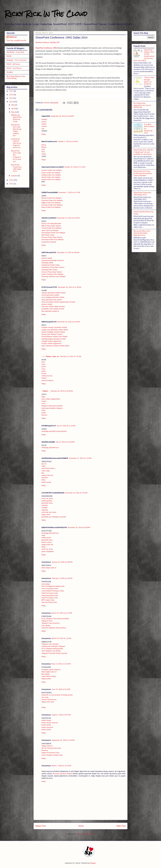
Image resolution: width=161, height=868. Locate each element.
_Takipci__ (46, 391)
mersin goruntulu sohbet (50, 295)
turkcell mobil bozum (49, 700)
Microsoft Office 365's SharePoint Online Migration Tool (142, 233)
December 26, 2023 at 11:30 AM (69, 287)
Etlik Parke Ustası (48, 235)
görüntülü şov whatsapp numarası (54, 517)
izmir (43, 149)
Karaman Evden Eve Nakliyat (52, 200)
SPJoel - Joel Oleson (14, 68)
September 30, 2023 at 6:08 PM (62, 116)
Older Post (121, 826)
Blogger (93, 863)
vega (43, 535)
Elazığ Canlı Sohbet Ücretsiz (52, 334)
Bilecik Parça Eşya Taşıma (51, 226)
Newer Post (41, 826)
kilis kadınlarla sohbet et (50, 311)
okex (43, 362)
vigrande (45, 510)
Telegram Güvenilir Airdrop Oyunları (54, 653)
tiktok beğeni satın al (49, 672)
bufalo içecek (46, 482)
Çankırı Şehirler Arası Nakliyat (52, 274)
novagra (44, 508)
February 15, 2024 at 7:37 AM (70, 356)
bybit (43, 397)
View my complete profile (16, 40)
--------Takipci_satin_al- (50, 356)
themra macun (47, 542)
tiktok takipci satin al (49, 568)
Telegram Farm (47, 621)
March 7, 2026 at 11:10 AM (61, 766)
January (14, 176)
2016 (12, 95)
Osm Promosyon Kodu (50, 589)
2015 (12, 98)
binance (44, 415)
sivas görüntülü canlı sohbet (52, 300)
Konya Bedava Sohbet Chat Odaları (55, 336)
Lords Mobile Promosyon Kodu (53, 591)
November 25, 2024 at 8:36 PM (79, 527)
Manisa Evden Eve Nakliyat (51, 198)
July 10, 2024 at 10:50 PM (65, 442)
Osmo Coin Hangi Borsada (51, 223)
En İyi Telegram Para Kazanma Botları (55, 619)
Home (81, 826)
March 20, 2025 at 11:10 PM (62, 613)
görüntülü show (47, 503)
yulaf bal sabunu (47, 380)
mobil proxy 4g (47, 376)
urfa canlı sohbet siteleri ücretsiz (53, 306)
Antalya (44, 119)
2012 (12, 184)
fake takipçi (46, 674)
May (13, 105)
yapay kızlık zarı (47, 475)
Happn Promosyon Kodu (50, 753)
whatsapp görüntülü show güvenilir (54, 431)
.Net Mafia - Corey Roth (15, 52)
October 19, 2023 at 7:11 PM (75, 167)
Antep (44, 154)
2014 (12, 102)
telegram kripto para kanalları (52, 406)
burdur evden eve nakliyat (51, 173)
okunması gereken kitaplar (62, 774)
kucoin (44, 373)
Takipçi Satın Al (47, 746)
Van (43, 129)
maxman (45, 478)
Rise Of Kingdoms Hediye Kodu (53, 586)
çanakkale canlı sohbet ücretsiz (53, 309)
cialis (43, 466)
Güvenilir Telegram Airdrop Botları (54, 628)
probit (44, 367)
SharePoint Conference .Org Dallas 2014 (47, 42)
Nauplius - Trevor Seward (16, 60)
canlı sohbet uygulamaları (51, 399)
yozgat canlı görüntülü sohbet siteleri (55, 330)
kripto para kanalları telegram (52, 408)
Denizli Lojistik (47, 258)
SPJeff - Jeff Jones (13, 64)
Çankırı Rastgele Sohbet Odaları (53, 332)
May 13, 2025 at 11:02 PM (61, 664)
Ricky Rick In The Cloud (46, 14)
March (14, 112)
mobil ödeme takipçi (49, 676)
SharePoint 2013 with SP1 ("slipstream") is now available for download (144, 152)
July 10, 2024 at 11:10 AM (66, 426)
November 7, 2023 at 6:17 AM (69, 192)
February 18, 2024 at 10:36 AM (62, 391)
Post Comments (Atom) (85, 834)
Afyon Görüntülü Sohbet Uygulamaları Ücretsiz (58, 302)
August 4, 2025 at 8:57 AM (61, 715)
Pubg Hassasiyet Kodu (50, 595)
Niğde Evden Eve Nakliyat (51, 203)
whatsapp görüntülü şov (50, 447)
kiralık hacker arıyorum (50, 723)
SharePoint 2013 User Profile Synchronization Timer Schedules (143, 173)
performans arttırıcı (48, 468)
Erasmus (45, 750)
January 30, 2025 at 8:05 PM (62, 562)
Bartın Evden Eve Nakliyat (51, 207)
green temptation (48, 551)
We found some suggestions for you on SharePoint (142, 105)
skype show (46, 514)
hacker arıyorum (47, 727)
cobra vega (46, 471)
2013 (12, 180)
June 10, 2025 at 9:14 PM (61, 689)
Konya (44, 122)
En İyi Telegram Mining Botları (52, 649)
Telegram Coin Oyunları (50, 644)
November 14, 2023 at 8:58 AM (68, 252)
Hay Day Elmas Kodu (49, 602)
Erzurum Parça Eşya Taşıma (52, 237)
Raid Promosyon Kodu (50, 593)
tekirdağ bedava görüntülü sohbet (54, 339)
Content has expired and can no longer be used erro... (16, 143)
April (13, 109)
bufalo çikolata (47, 501)
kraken (44, 378)
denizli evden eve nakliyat (51, 177)
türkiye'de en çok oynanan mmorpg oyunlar (57, 695)
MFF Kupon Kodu (48, 600)
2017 (12, 91)
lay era (44, 464)
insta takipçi (46, 584)
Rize (43, 152)
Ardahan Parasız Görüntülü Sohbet (54, 327)
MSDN (9, 56)
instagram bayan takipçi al (51, 670)
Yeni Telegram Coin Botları (51, 651)
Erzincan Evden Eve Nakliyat (52, 205)
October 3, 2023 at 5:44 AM (68, 141)
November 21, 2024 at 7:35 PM (80, 458)
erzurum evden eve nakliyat (52, 170)
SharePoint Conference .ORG (46, 48)
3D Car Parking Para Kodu (51, 748)
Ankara (44, 126)
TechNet (10, 72)
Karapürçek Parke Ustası (51, 265)
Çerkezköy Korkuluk (49, 242)
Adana (44, 124)
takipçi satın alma (48, 702)
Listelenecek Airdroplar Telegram (53, 646)
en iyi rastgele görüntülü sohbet (53, 297)
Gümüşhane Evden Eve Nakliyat (53, 233)
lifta (43, 473)
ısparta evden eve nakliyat (51, 179)
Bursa (44, 145)
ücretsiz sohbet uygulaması (51, 343)
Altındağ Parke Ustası (49, 270)
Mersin (44, 147)
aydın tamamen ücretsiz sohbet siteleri (55, 346)
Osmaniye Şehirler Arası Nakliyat (53, 276)
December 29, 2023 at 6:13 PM (68, 322)
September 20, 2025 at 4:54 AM (63, 740)
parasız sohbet (47, 304)
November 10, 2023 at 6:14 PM (68, 218)
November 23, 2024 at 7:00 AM (76, 493)
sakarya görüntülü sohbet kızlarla (54, 293)
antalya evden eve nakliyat (51, 175)
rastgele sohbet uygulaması (52, 341)
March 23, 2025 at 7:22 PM (61, 638)
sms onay (45, 697)
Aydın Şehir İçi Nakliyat (50, 230)
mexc (43, 364)
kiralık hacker (46, 720)
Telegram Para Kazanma (51, 623)
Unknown (13, 37)
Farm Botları (46, 625)
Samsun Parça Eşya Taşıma (52, 272)
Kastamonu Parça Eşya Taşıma (53, 267)
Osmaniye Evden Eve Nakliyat (53, 239)
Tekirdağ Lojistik (47, 263)
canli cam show (47, 498)
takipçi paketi (46, 679)
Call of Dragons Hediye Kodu (52, 755)
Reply (44, 134)
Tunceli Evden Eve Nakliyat (51, 228)
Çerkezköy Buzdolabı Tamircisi (53, 260)
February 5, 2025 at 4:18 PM (62, 578)
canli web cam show (49, 512)
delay (43, 480)
